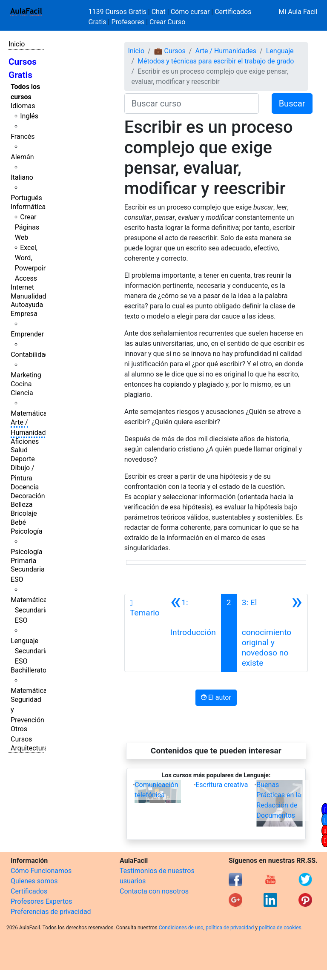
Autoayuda (27, 305)
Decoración (28, 496)
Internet (22, 287)
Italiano (22, 177)
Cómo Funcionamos (41, 871)
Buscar (292, 103)
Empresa (24, 314)
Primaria (23, 561)
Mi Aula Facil (298, 12)
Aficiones (25, 441)
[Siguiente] (272, 633)
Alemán (22, 157)
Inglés (29, 116)
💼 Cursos (170, 51)
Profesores (128, 22)
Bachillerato (29, 670)
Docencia (25, 487)
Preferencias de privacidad (51, 912)
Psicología (26, 531)
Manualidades (32, 296)
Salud (19, 450)
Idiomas (23, 106)
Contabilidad (30, 355)
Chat (159, 12)
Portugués (26, 198)
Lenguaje (280, 51)
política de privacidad (230, 928)
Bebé (18, 522)
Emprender (27, 334)
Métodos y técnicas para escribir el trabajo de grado (216, 61)
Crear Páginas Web (27, 227)
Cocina (21, 384)
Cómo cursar (190, 12)
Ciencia (22, 393)
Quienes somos (34, 881)
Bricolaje (24, 513)
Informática (28, 207)
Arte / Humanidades (226, 51)
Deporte (23, 459)
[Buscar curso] (192, 103)
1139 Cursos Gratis (118, 12)
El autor (216, 697)
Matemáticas (31, 413)
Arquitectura (29, 748)
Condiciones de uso (181, 928)
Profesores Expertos (41, 901)
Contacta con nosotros (154, 891)
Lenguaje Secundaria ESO (30, 651)
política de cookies (280, 928)
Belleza (22, 504)
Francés (23, 137)
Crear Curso (167, 22)
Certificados (29, 891)
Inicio (17, 44)
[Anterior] (193, 633)
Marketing (26, 375)
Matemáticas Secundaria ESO (31, 610)
